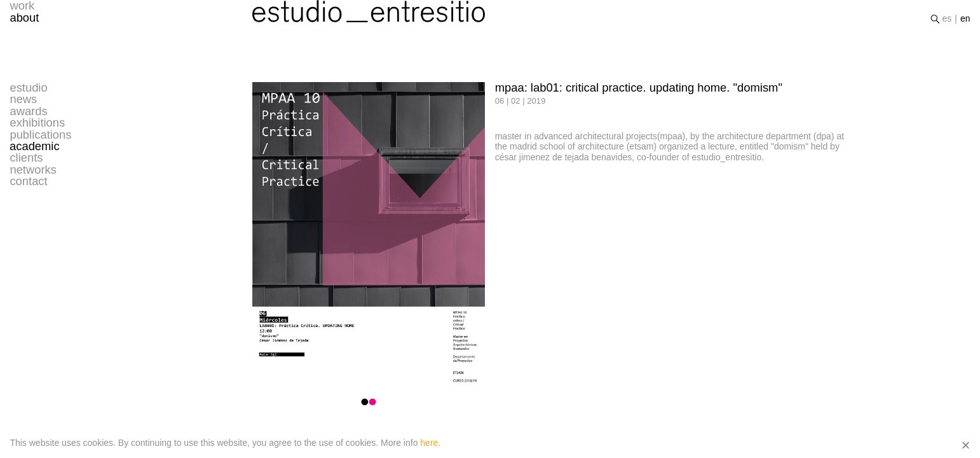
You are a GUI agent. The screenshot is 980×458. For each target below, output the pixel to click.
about (24, 22)
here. (430, 443)
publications (40, 135)
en (965, 23)
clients (26, 158)
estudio (28, 88)
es (947, 23)
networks (33, 170)
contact (28, 181)
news (23, 99)
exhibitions (37, 123)
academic (35, 146)
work (22, 11)
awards (28, 111)
